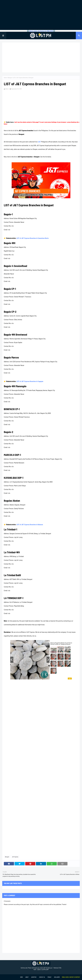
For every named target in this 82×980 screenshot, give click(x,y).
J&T (39, 142)
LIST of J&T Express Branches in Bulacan (30, 524)
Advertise (34, 977)
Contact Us (42, 977)
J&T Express (15, 857)
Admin (7, 89)
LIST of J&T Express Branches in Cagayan (30, 381)
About (27, 977)
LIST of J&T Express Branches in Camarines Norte (33, 238)
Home (5, 78)
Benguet (10, 78)
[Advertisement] (41, 15)
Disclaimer (57, 977)
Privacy (49, 977)
